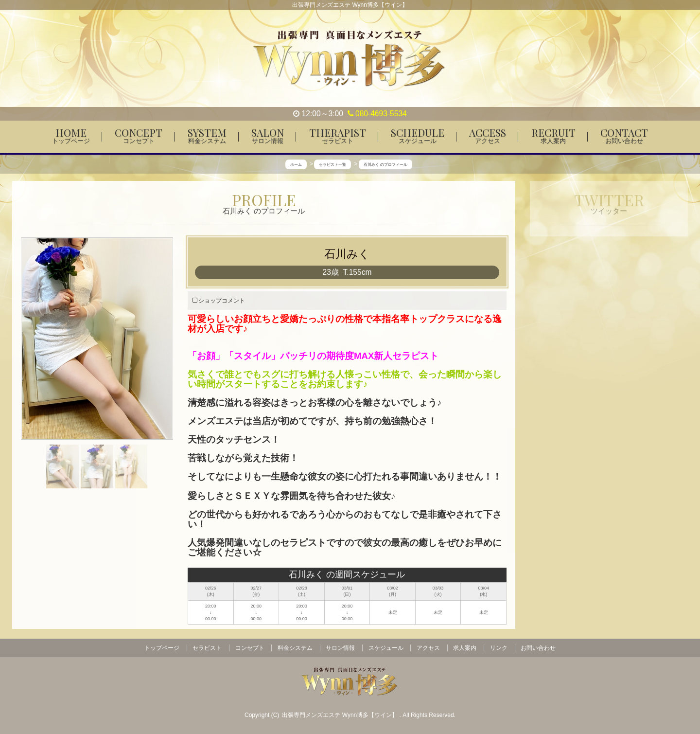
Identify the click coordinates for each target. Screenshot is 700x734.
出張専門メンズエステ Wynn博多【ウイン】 (341, 715)
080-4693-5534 (377, 114)
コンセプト (250, 648)
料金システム (295, 648)
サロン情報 (340, 648)
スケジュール (386, 648)
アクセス (428, 648)
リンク (499, 648)
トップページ (162, 648)
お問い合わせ (538, 648)
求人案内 (465, 648)
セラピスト (207, 648)
